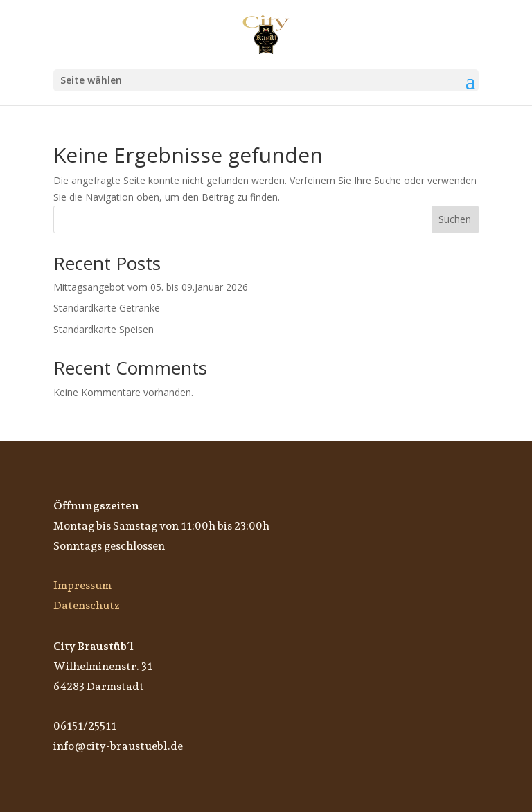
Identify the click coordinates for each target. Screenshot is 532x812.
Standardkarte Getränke (107, 308)
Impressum (82, 585)
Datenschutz (87, 605)
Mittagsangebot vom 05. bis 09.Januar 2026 (151, 287)
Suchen (455, 219)
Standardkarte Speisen (104, 329)
